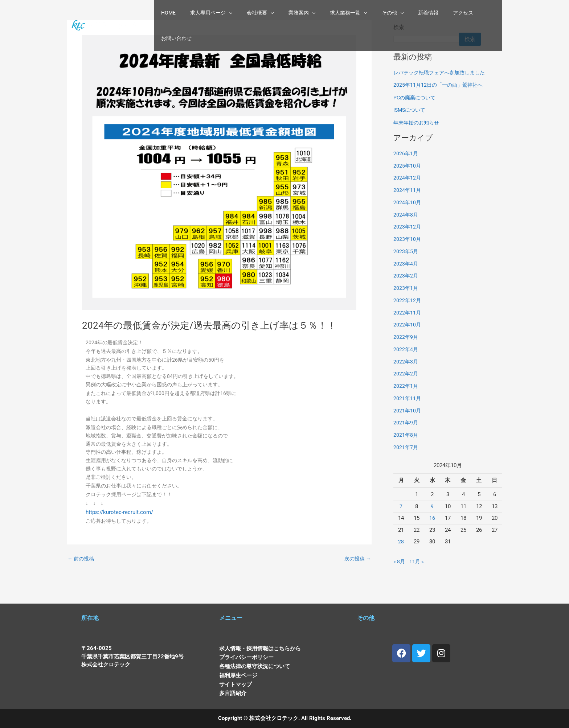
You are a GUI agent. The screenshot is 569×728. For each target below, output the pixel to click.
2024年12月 (408, 178)
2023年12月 (408, 227)
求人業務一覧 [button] (345, 14)
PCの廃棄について (416, 98)
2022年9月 (406, 337)
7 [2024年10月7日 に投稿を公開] (401, 506)
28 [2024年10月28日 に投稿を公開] (401, 542)
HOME (182, 14)
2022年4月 (406, 349)
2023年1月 (406, 288)
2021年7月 (406, 447)
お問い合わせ (482, 14)
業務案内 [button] (303, 14)
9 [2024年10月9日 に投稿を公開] (432, 506)
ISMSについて (411, 110)
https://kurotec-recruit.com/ (120, 527)
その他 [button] (385, 14)
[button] (238, 14)
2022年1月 (406, 386)
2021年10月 (408, 411)
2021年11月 (408, 398)
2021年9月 (406, 423)
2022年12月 (408, 300)
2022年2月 (406, 374)
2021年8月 (406, 435)
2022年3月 (406, 362)
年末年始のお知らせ (418, 123)
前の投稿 (82, 577)
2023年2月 (406, 276)
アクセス (446, 14)
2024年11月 (408, 190)
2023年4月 (406, 264)
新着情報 (416, 14)
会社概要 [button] (265, 14)
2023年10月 (408, 239)
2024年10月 (408, 202)
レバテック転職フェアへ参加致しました (442, 73)
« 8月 (400, 562)
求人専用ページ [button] (221, 14)
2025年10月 (408, 166)
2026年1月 (406, 153)
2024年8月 (406, 215)
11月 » (418, 562)
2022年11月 (408, 313)
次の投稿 (357, 577)
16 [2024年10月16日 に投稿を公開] (432, 518)
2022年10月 (408, 325)
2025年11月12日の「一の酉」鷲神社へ (440, 85)
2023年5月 (406, 251)
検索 (475, 39)
